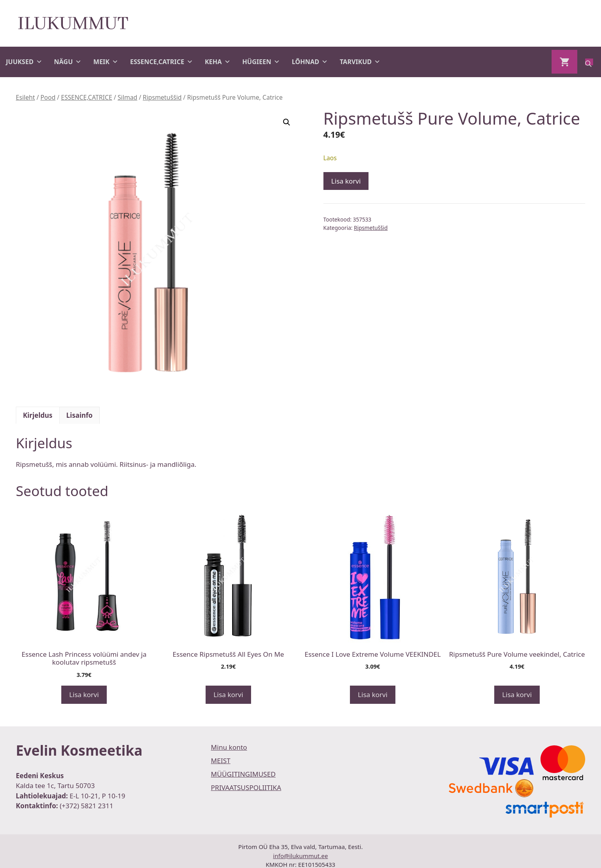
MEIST (220, 761)
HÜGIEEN (261, 62)
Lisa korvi (346, 181)
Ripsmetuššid (162, 97)
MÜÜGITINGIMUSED (243, 774)
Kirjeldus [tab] (38, 415)
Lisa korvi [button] (84, 695)
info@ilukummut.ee (301, 856)
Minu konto (229, 747)
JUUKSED (24, 62)
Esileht (25, 97)
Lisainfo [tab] (80, 415)
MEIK (106, 62)
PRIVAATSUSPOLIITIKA (246, 787)
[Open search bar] (589, 62)
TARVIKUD (360, 62)
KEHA (218, 62)
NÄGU (68, 62)
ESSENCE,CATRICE (162, 62)
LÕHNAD (310, 62)
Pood (48, 97)
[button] (287, 122)
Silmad (128, 97)
